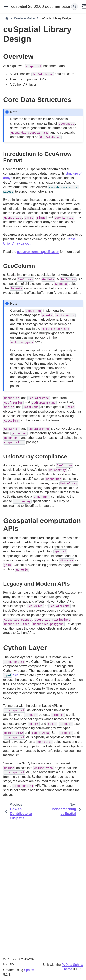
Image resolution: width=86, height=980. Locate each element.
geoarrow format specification (38, 252)
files (11, 675)
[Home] (7, 18)
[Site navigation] (6, 6)
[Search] (75, 6)
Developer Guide (24, 18)
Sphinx (29, 970)
